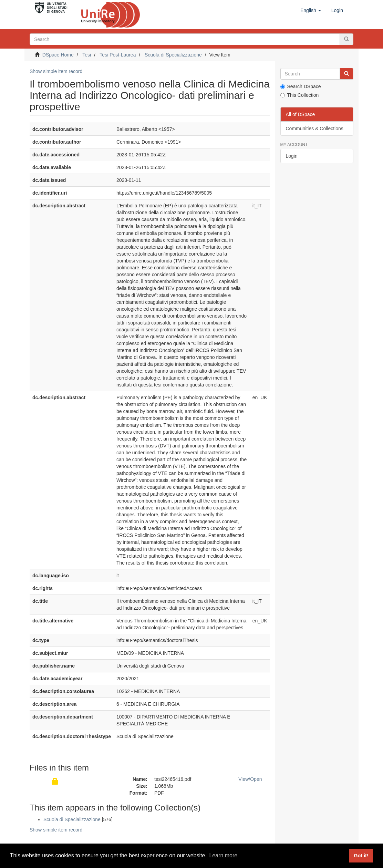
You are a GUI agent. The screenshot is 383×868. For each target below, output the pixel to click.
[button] (311, 10)
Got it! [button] (361, 856)
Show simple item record (56, 71)
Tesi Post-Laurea (118, 55)
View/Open (250, 779)
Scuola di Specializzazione (173, 55)
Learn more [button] (223, 855)
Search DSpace (301, 86)
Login (292, 156)
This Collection (300, 95)
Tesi (87, 55)
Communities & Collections (315, 128)
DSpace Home (58, 55)
